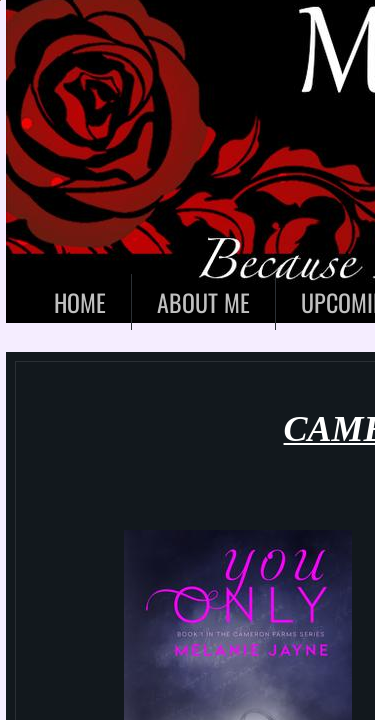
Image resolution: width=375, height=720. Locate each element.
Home (80, 302)
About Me (203, 302)
